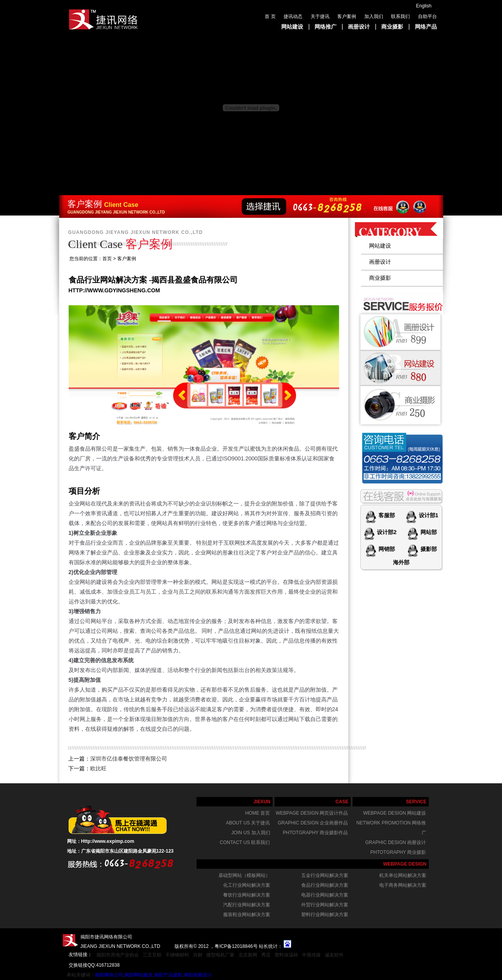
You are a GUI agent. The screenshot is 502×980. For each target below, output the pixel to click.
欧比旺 (98, 768)
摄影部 (428, 549)
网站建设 (292, 27)
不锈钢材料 (177, 955)
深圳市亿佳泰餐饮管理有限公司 (129, 759)
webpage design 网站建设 (395, 813)
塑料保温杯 (286, 955)
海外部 (401, 562)
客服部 (386, 515)
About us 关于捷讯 (248, 823)
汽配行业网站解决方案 (247, 905)
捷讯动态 (293, 16)
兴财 (198, 955)
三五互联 (152, 955)
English (424, 6)
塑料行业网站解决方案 (325, 915)
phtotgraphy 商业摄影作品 (315, 833)
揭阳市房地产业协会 (118, 955)
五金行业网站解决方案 (325, 875)
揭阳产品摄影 (168, 975)
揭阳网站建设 (138, 975)
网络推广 (326, 27)
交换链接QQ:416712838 (94, 965)
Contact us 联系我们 (245, 842)
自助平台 (427, 16)
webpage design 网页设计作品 (312, 813)
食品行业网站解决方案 (325, 885)
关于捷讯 (320, 16)
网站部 (428, 532)
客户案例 (347, 16)
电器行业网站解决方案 (325, 895)
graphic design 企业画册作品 (313, 823)
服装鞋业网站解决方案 (247, 915)
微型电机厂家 (220, 955)
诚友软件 (334, 955)
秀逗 (266, 955)
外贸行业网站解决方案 (325, 905)
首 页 (270, 16)
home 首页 (257, 813)
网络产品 (426, 27)
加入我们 (374, 16)
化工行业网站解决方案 (247, 885)
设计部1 (428, 515)
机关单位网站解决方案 (403, 875)
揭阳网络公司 (109, 975)
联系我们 (400, 16)
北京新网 (248, 955)
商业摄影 (392, 27)
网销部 (386, 549)
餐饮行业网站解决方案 (247, 895)
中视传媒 (311, 955)
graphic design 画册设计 (396, 842)
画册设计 (359, 27)
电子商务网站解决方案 (403, 885)
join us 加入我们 (251, 833)
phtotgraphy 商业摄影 (398, 852)
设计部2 (386, 532)
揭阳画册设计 (198, 975)
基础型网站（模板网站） (244, 875)
